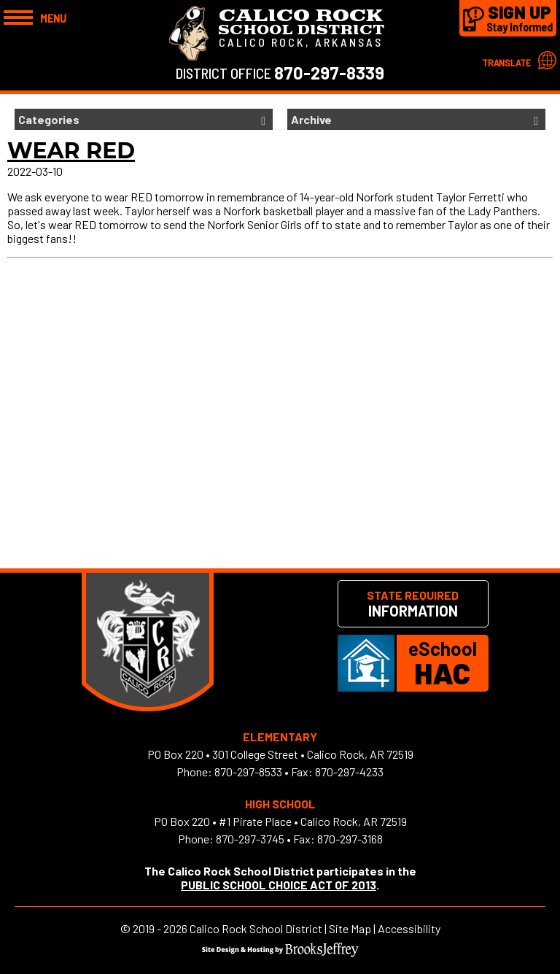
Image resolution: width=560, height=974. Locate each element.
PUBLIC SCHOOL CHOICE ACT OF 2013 (279, 885)
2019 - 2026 (160, 928)
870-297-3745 (250, 839)
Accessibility (409, 928)
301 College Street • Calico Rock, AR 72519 (313, 754)
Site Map (350, 928)
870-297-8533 (248, 772)
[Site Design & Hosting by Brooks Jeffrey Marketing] (280, 952)
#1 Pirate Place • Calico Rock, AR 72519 (313, 821)
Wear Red (71, 151)
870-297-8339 (329, 73)
